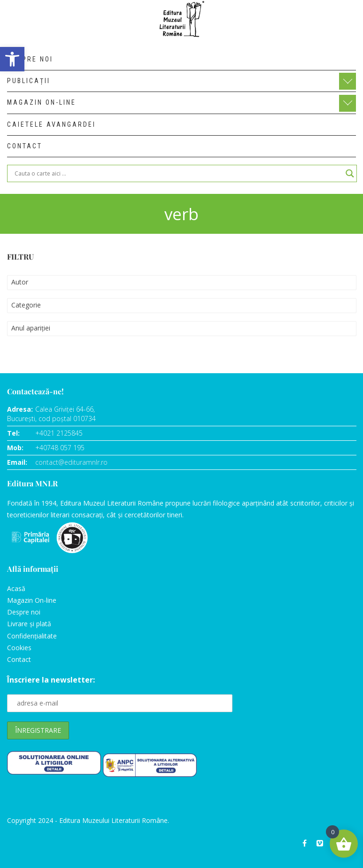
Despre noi (24, 612)
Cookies (19, 648)
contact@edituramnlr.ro (71, 462)
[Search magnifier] (350, 173)
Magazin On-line (32, 600)
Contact (19, 659)
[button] (12, 59)
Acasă (16, 588)
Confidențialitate (32, 636)
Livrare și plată (29, 624)
